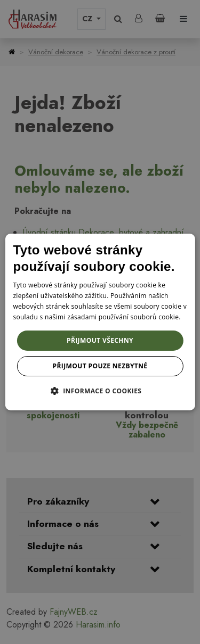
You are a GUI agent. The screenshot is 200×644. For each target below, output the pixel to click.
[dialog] (100, 322)
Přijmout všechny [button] (100, 340)
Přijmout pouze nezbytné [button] (100, 366)
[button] (100, 391)
